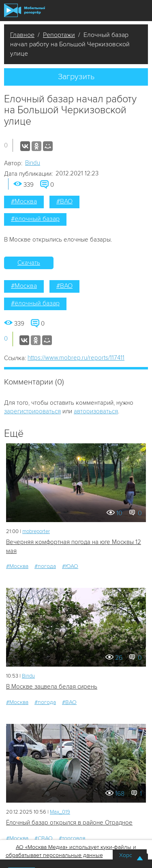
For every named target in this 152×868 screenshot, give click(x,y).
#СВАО (44, 838)
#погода (45, 566)
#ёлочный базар (35, 219)
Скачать (29, 263)
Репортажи (59, 35)
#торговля (72, 838)
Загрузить (76, 77)
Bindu (33, 163)
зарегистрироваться (32, 411)
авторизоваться (96, 411)
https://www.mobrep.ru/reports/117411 (76, 358)
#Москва (24, 201)
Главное (22, 35)
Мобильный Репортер (25, 10)
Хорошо (130, 855)
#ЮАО (70, 566)
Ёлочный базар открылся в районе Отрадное (69, 823)
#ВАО (64, 201)
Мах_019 (60, 812)
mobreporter (36, 531)
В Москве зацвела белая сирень (52, 687)
